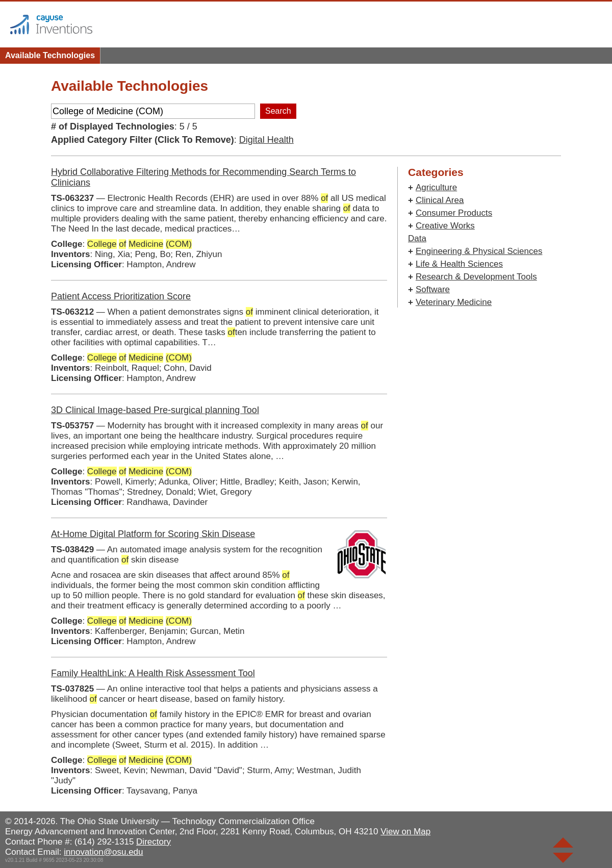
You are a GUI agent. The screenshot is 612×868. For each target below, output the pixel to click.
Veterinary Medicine (454, 302)
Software (433, 289)
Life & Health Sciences (459, 264)
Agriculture (436, 187)
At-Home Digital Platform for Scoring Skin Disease (153, 534)
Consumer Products (454, 213)
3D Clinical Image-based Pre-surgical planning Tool (155, 410)
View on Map (405, 832)
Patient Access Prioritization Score (121, 296)
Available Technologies (50, 55)
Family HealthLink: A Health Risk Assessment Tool (153, 673)
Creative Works (445, 226)
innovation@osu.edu (103, 852)
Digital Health (266, 140)
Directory (154, 842)
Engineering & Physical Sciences (479, 251)
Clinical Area (440, 200)
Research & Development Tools (476, 277)
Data (417, 238)
